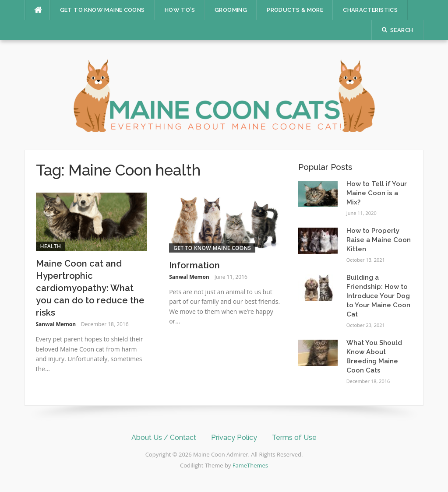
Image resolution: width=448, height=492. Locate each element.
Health (51, 246)
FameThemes (250, 465)
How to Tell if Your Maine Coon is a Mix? (377, 193)
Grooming (231, 10)
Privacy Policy (234, 438)
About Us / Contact (164, 438)
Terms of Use (294, 438)
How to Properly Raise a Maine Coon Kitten (379, 240)
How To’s (180, 10)
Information (194, 265)
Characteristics (370, 10)
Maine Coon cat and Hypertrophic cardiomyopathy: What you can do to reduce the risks (90, 288)
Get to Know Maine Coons (102, 10)
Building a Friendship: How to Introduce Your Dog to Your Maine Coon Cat (378, 296)
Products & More (295, 10)
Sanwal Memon (56, 324)
